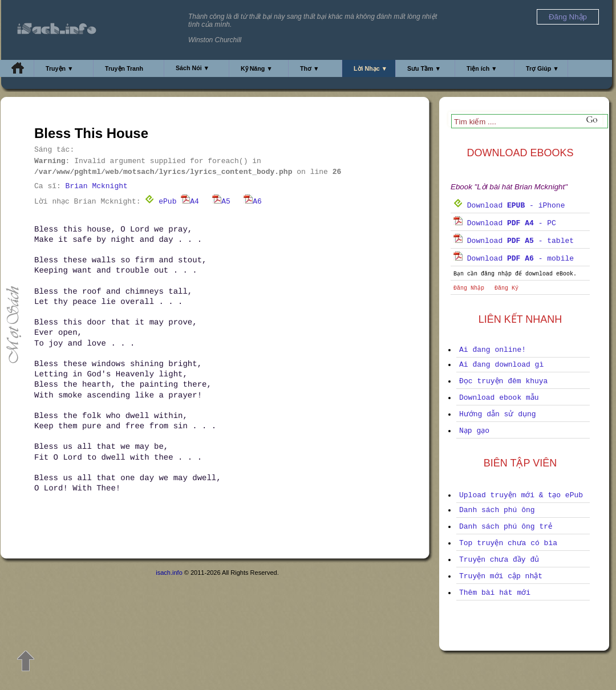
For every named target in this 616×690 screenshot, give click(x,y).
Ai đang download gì (501, 365)
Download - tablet (514, 241)
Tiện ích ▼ (482, 68)
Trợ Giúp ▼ (542, 68)
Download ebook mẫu (499, 398)
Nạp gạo (474, 431)
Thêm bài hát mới (495, 593)
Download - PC (505, 223)
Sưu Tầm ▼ (424, 68)
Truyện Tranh (124, 68)
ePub (161, 202)
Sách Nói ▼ (193, 68)
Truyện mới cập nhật (501, 576)
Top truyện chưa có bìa (508, 543)
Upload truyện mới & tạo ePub (521, 495)
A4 (190, 202)
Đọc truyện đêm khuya (503, 381)
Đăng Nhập (469, 288)
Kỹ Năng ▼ (257, 68)
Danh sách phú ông (497, 510)
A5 (221, 202)
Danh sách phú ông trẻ (506, 527)
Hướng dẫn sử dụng (498, 414)
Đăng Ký (506, 288)
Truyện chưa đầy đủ (499, 560)
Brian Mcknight (97, 186)
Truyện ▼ (60, 68)
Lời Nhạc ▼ (370, 68)
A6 (253, 202)
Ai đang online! (493, 350)
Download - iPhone (509, 206)
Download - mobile (514, 259)
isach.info (169, 573)
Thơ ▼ (310, 68)
